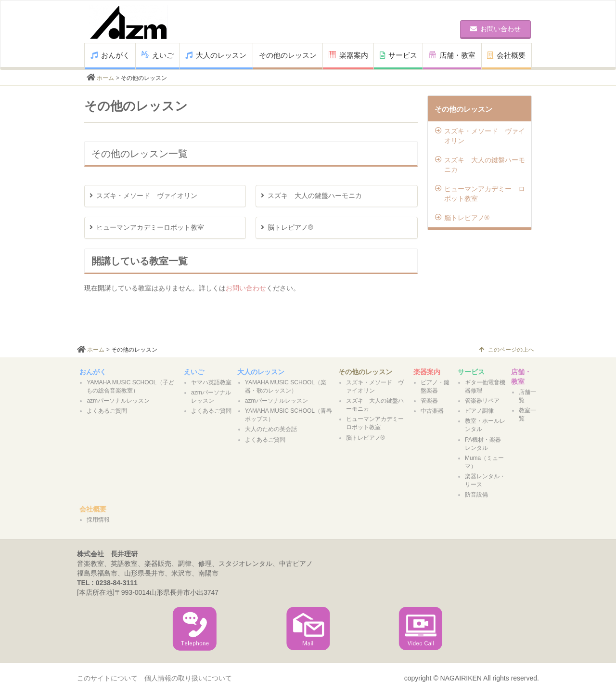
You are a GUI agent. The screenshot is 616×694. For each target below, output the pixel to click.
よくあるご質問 (107, 411)
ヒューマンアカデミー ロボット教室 (480, 194)
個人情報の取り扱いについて (188, 678)
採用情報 (98, 520)
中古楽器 (432, 411)
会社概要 (506, 55)
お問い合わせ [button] (495, 29)
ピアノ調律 (479, 411)
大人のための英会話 (271, 429)
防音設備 (476, 495)
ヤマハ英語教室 (211, 382)
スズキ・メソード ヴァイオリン (480, 136)
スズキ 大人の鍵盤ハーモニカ (480, 165)
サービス (398, 55)
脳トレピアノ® (462, 218)
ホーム (105, 78)
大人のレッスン (216, 55)
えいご (158, 55)
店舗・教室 (452, 55)
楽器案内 (348, 55)
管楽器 (429, 401)
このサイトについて (107, 678)
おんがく (110, 55)
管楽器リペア (482, 401)
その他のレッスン (288, 55)
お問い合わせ (246, 288)
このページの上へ (507, 350)
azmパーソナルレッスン (118, 401)
